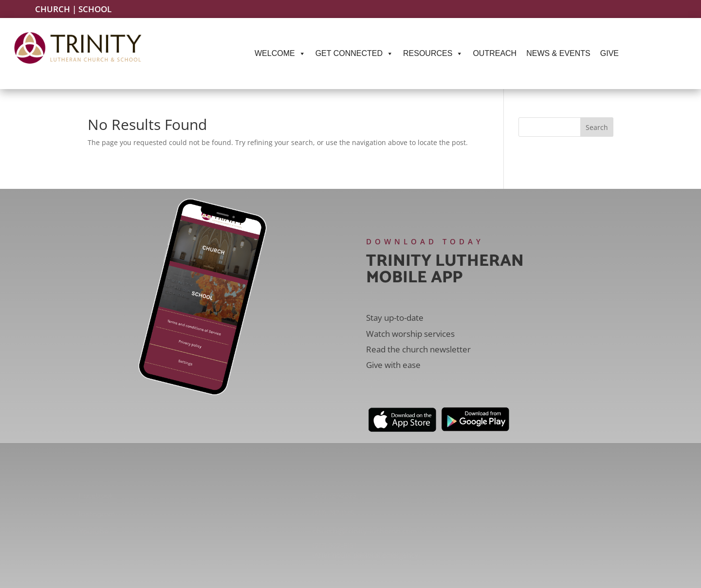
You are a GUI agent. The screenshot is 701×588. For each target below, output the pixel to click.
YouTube (94, 532)
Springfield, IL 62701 (584, 554)
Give (609, 53)
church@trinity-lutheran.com (365, 531)
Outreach (495, 53)
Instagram (97, 514)
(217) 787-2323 (334, 496)
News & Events (558, 53)
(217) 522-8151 (334, 546)
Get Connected (354, 54)
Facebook (96, 496)
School (95, 9)
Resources (433, 54)
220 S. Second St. (584, 541)
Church (53, 9)
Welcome (280, 54)
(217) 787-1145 (333, 514)
